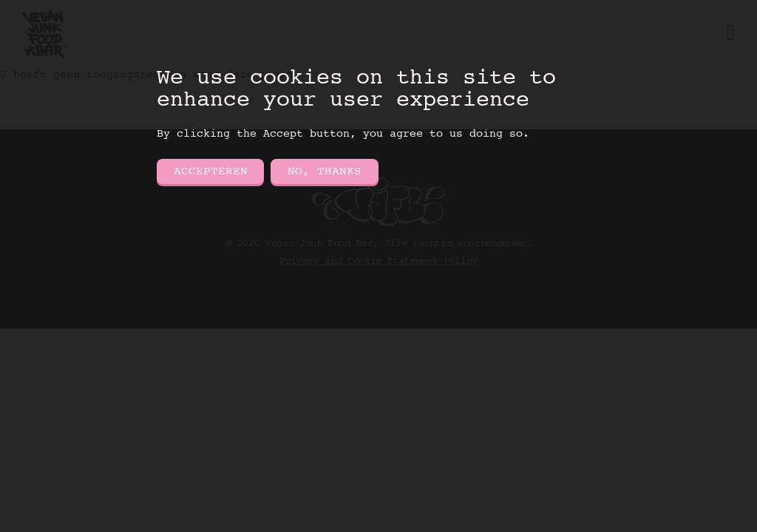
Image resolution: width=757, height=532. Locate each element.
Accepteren (211, 171)
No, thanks (325, 171)
